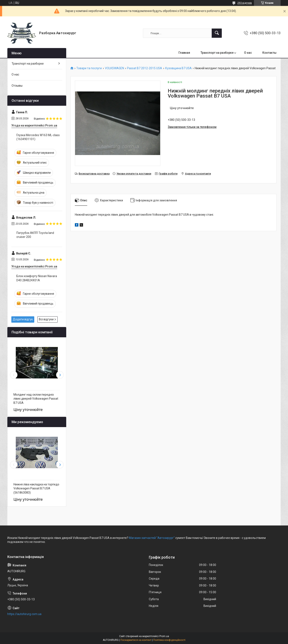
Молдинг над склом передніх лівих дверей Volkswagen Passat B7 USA (36, 399)
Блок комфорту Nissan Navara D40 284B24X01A (37, 278)
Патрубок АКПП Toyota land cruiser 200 (35, 235)
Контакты (269, 53)
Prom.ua (164, 636)
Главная (184, 53)
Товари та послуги (89, 68)
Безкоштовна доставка (94, 174)
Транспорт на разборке (217, 53)
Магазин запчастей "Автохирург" (152, 538)
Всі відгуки (46, 319)
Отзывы (17, 86)
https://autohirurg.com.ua (24, 614)
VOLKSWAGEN (114, 68)
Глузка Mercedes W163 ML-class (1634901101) (38, 137)
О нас (248, 53)
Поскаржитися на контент (136, 640)
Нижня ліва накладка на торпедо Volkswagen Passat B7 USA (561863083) (36, 488)
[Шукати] (217, 33)
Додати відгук (23, 319)
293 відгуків (245, 3)
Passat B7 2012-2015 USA (145, 68)
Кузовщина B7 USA (178, 68)
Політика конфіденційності (169, 640)
